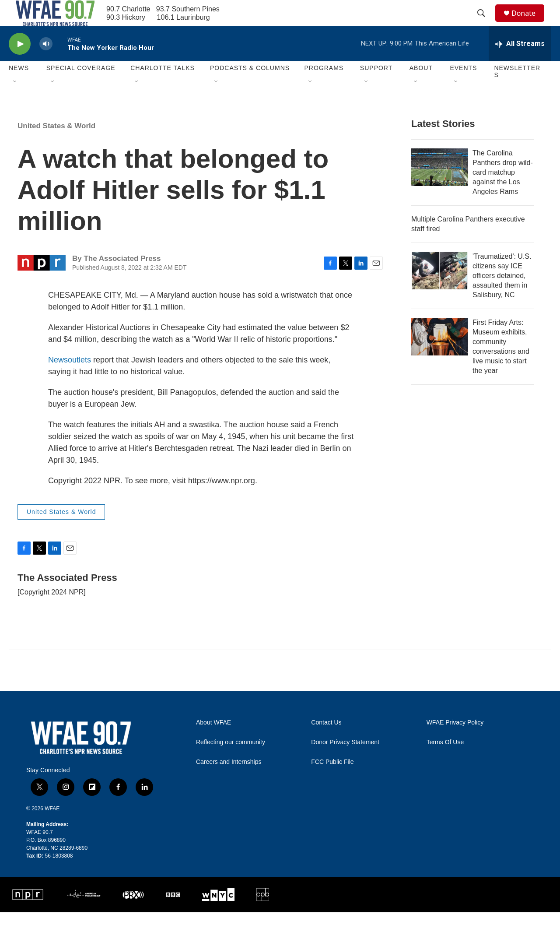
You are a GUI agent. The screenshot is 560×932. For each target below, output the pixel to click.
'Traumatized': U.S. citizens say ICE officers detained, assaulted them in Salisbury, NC (502, 295)
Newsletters (517, 91)
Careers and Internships (229, 782)
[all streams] (520, 63)
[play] (20, 64)
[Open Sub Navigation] (15, 102)
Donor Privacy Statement (345, 762)
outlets (79, 380)
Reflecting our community (231, 762)
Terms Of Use (445, 762)
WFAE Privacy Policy (455, 742)
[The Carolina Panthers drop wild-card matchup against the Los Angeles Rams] (440, 187)
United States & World (56, 146)
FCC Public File (332, 782)
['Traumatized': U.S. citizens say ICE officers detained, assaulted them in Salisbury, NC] (440, 290)
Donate (529, 23)
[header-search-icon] (485, 23)
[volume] (46, 64)
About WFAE (213, 742)
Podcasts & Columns (250, 88)
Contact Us (326, 742)
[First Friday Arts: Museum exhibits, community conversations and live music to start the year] (440, 356)
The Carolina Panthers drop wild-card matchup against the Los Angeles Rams (503, 192)
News (58, 380)
